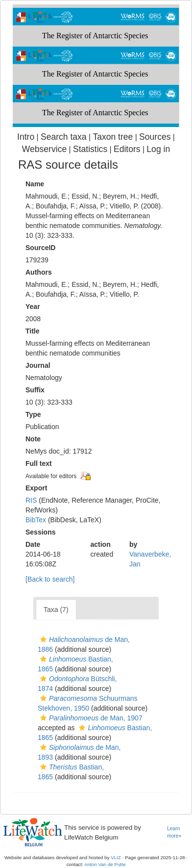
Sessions (40, 532)
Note (33, 439)
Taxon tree (113, 137)
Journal (38, 365)
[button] (43, 639)
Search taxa (64, 137)
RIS (31, 500)
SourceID (40, 248)
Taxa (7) (56, 610)
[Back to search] (50, 579)
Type (33, 414)
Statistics (90, 149)
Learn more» (174, 832)
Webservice (44, 149)
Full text (39, 463)
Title (33, 331)
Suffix (35, 390)
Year (33, 306)
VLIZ (116, 857)
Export (36, 488)
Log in (158, 149)
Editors (127, 149)
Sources (155, 137)
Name (35, 184)
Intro (26, 137)
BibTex (36, 520)
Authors (39, 272)
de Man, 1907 (90, 718)
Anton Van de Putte (105, 864)
